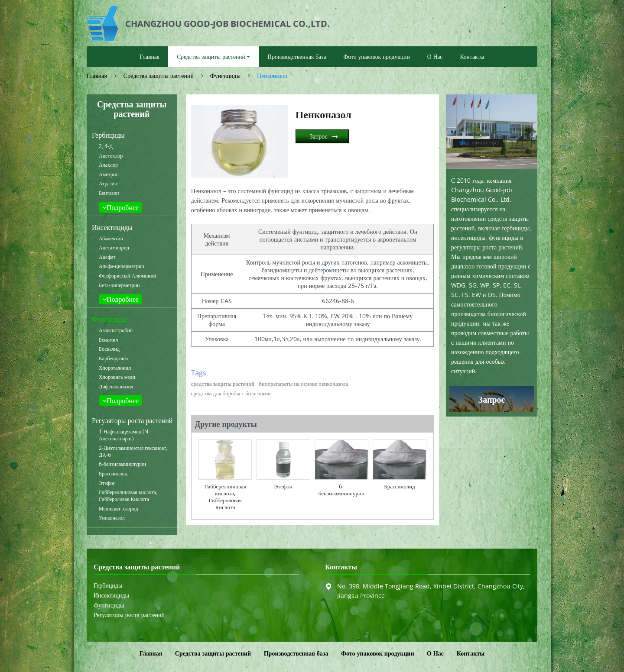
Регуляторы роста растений (132, 420)
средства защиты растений (223, 384)
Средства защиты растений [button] (211, 57)
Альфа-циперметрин (122, 266)
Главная (149, 57)
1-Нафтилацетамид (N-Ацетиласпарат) (124, 435)
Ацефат (107, 257)
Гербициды (108, 135)
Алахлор (108, 165)
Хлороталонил (115, 368)
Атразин (108, 184)
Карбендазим (113, 359)
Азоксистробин (116, 330)
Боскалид (109, 349)
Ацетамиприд (114, 248)
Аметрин (109, 174)
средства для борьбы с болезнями (231, 393)
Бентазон (109, 193)
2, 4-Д (106, 146)
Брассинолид (113, 474)
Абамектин (111, 239)
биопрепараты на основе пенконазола (303, 384)
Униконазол (112, 518)
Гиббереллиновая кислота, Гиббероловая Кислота (128, 496)
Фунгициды (225, 76)
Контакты (472, 57)
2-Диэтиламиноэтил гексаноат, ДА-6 (133, 452)
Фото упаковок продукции (377, 57)
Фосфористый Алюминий (127, 276)
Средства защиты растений (159, 76)
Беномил (108, 340)
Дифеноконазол (116, 387)
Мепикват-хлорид (119, 509)
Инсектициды (112, 227)
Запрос (319, 136)
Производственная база (297, 57)
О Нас (435, 57)
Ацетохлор (111, 156)
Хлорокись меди (117, 377)
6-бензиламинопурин (122, 464)
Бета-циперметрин (119, 285)
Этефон (107, 483)
